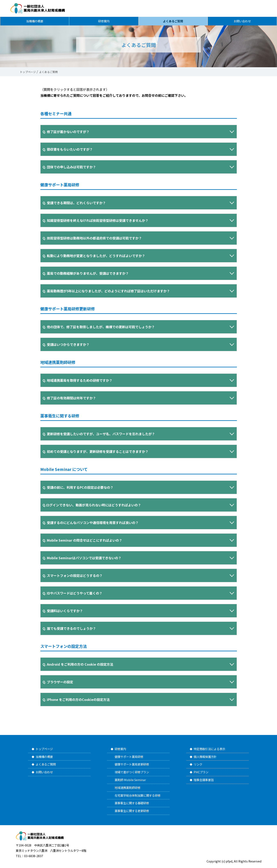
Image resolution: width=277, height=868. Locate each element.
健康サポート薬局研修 (129, 757)
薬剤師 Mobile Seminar (130, 780)
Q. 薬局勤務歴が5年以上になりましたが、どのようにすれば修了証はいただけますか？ (106, 291)
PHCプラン (201, 772)
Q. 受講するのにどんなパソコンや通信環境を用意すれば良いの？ (91, 523)
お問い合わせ (242, 22)
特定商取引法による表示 (209, 749)
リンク (198, 764)
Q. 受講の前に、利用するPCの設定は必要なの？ (78, 487)
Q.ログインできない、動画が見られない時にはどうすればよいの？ (92, 505)
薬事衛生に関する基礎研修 (132, 803)
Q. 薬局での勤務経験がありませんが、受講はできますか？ (86, 273)
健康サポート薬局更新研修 (132, 764)
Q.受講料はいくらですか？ (63, 611)
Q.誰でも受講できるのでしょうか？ (69, 628)
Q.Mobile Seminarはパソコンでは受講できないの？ (82, 558)
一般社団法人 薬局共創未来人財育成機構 (40, 9)
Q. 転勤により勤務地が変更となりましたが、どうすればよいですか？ (94, 256)
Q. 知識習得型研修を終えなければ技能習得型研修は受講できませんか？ (96, 220)
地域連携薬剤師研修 (128, 788)
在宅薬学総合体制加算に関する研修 (138, 795)
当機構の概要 (35, 22)
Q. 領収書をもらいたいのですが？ (68, 149)
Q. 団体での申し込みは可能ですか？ (69, 167)
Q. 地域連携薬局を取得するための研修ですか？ (77, 380)
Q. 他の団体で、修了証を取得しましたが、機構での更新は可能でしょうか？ (99, 327)
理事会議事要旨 (204, 780)
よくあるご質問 (173, 22)
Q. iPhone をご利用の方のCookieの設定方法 (76, 699)
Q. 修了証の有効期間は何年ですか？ (69, 398)
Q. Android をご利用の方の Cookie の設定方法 (78, 664)
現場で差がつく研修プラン (132, 772)
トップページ (44, 749)
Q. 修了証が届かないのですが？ (66, 132)
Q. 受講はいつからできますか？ (66, 344)
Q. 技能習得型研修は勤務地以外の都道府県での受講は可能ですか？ (92, 238)
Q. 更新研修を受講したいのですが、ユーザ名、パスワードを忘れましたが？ (99, 434)
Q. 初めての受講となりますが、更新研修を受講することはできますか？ (96, 451)
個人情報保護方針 (205, 757)
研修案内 (104, 22)
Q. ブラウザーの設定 (58, 682)
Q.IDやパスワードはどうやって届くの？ (72, 593)
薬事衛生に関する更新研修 (132, 811)
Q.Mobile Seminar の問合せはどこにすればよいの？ (82, 540)
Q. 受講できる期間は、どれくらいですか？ (74, 203)
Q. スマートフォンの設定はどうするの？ (73, 575)
